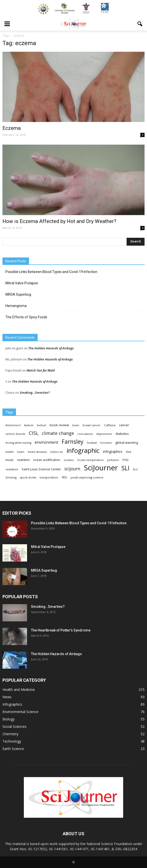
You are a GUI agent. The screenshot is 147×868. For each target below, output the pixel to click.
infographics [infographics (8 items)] (113, 451)
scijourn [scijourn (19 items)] (72, 469)
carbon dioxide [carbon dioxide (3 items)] (15, 434)
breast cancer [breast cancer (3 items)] (92, 425)
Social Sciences (15, 726)
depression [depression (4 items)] (104, 434)
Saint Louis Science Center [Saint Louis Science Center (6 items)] (41, 469)
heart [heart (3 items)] (21, 452)
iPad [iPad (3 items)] (129, 452)
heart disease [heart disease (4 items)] (37, 452)
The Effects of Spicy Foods (26, 317)
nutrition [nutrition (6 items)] (23, 460)
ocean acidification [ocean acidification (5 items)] (47, 460)
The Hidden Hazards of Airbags (51, 348)
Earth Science (13, 749)
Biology (8, 719)
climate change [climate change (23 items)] (58, 433)
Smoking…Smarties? (35, 392)
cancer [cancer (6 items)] (124, 425)
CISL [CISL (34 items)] (34, 433)
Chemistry (10, 734)
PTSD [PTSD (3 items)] (125, 460)
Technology (12, 741)
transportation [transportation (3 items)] (49, 477)
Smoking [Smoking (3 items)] (11, 477)
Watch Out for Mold (41, 370)
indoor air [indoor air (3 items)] (57, 452)
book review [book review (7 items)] (59, 425)
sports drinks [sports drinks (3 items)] (28, 477)
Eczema (12, 128)
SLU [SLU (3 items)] (135, 469)
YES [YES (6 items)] (64, 477)
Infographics (12, 704)
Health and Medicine (19, 689)
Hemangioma (16, 306)
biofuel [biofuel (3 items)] (42, 425)
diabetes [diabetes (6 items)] (122, 434)
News (7, 697)
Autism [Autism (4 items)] (29, 425)
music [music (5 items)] (10, 460)
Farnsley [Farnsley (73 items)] (73, 442)
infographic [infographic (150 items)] (83, 451)
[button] (140, 24)
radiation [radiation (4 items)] (12, 469)
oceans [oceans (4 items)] (69, 460)
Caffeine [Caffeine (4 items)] (110, 425)
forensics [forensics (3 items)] (106, 443)
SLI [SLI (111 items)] (125, 468)
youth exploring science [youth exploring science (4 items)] (87, 477)
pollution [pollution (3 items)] (113, 460)
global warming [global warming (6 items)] (127, 443)
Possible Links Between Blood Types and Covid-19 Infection (51, 272)
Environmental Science (20, 712)
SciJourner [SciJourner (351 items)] (101, 468)
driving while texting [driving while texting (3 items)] (18, 443)
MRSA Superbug (18, 294)
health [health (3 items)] (10, 452)
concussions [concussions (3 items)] (85, 434)
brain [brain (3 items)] (76, 425)
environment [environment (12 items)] (46, 442)
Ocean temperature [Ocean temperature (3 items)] (90, 460)
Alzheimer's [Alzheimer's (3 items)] (13, 425)
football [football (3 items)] (92, 443)
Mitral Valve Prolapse (22, 283)
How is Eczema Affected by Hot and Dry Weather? (59, 221)
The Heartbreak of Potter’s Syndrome (61, 630)
